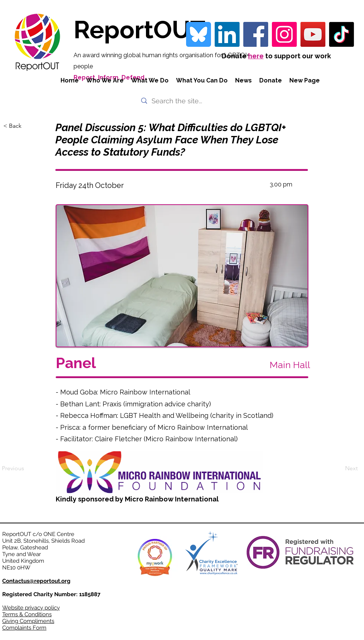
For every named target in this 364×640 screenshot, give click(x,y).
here (256, 56)
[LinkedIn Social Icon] (227, 34)
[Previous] (26, 469)
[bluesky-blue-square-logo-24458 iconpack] (199, 34)
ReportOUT (139, 30)
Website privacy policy (31, 608)
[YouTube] (313, 34)
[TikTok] (342, 34)
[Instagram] (284, 34)
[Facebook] (256, 34)
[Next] (339, 469)
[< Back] (28, 126)
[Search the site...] (181, 101)
